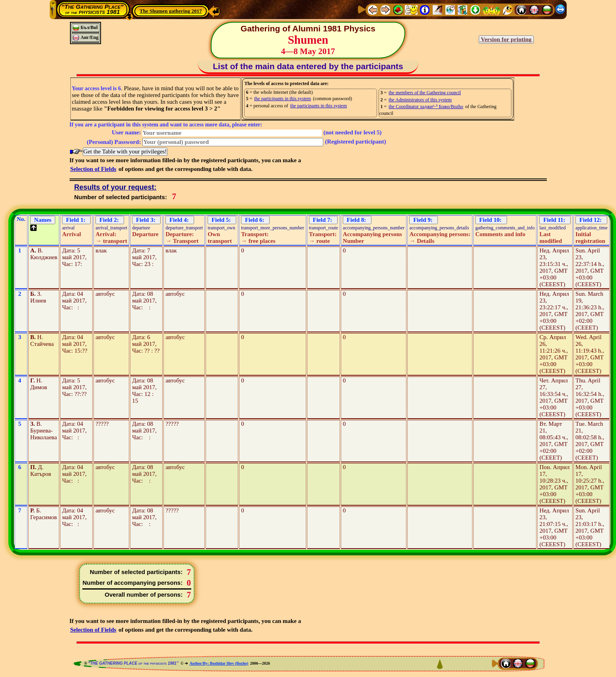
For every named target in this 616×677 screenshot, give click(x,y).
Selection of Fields (93, 169)
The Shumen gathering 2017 (171, 11)
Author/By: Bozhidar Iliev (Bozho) (219, 663)
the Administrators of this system (420, 100)
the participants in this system (283, 99)
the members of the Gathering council (425, 93)
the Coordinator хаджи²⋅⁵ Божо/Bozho (426, 107)
